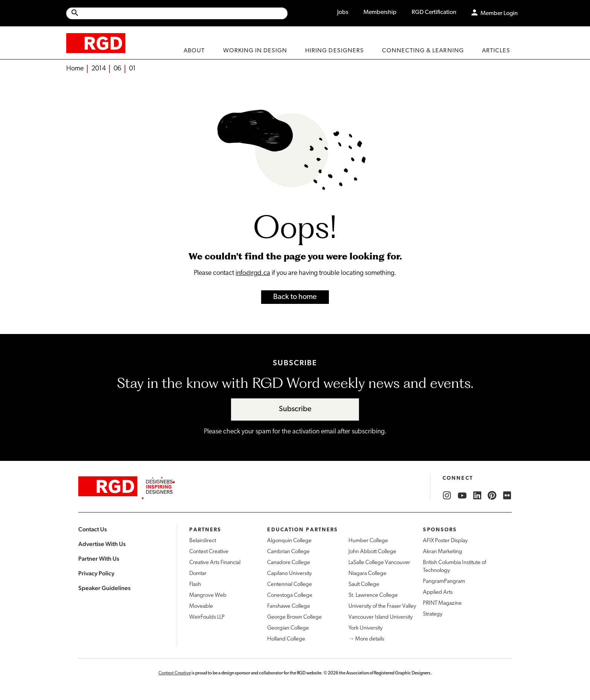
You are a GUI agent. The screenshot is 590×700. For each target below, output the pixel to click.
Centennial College (290, 585)
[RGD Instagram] (447, 496)
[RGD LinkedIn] (477, 496)
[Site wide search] (177, 13)
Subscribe (295, 409)
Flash (195, 585)
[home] (96, 43)
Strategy (433, 614)
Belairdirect (203, 541)
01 (132, 69)
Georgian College (288, 628)
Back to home (295, 297)
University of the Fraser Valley (382, 606)
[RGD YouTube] (462, 496)
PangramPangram (444, 582)
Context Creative (209, 552)
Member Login (499, 14)
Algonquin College (289, 541)
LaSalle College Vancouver (379, 563)
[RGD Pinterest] (492, 496)
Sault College (364, 585)
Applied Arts (438, 592)
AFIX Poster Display (445, 541)
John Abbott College (372, 552)
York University (366, 628)
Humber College (368, 541)
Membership (380, 12)
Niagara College (367, 574)
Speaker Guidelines (104, 588)
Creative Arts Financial (215, 563)
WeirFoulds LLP (207, 617)
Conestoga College (290, 596)
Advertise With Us (102, 544)
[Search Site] (183, 13)
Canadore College (289, 563)
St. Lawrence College (373, 596)
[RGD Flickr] (507, 496)
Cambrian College (288, 552)
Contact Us (93, 529)
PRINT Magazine (442, 603)
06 (117, 69)
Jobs (343, 12)
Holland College (286, 639)
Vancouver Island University (381, 617)
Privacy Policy (96, 573)
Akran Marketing (442, 552)
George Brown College (294, 617)
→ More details (366, 639)
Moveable (201, 606)
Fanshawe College (289, 606)
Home (75, 69)
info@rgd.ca (253, 273)
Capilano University (290, 574)
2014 (99, 69)
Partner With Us (99, 559)
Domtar (198, 574)
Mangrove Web (208, 596)
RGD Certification (434, 12)
